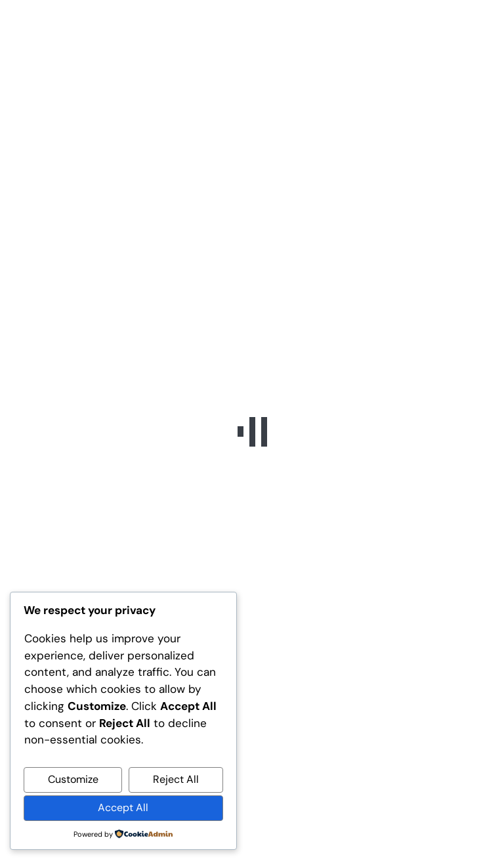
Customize (73, 779)
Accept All (123, 808)
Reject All (176, 779)
